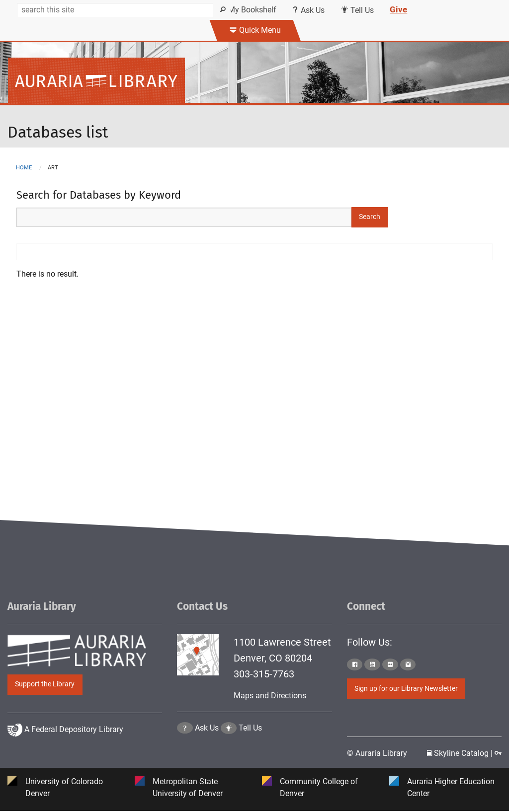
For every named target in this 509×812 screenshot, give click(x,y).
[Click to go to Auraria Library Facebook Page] (355, 664)
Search (370, 217)
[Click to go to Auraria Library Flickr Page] (390, 664)
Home (24, 168)
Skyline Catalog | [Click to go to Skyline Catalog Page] (461, 754)
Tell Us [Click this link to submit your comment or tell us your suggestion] (357, 10)
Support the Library (45, 684)
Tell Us (250, 753)
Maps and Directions (270, 696)
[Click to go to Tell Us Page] (229, 753)
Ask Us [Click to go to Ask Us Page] (207, 753)
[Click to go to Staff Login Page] (498, 754)
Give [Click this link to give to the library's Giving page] (398, 9)
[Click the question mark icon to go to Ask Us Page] (185, 753)
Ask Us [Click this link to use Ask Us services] (308, 10)
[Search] (116, 10)
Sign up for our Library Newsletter (406, 689)
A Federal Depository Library (65, 754)
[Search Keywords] (184, 217)
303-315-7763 (264, 674)
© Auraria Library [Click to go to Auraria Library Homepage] (377, 754)
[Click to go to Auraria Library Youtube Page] (372, 664)
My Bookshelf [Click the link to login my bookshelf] (249, 10)
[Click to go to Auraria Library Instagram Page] (408, 664)
